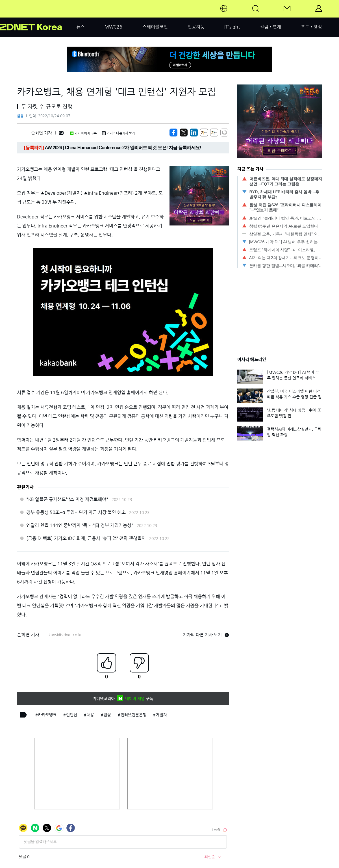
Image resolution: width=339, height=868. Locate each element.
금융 (20, 116)
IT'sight (232, 27)
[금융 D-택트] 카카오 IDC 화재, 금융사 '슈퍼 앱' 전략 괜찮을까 (86, 538)
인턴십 (72, 715)
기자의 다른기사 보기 (118, 133)
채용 (90, 715)
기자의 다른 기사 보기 (206, 635)
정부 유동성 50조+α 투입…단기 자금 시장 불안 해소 (76, 512)
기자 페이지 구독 (83, 133)
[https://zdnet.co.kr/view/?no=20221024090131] (173, 133)
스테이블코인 (155, 27)
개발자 (161, 715)
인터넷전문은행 (133, 715)
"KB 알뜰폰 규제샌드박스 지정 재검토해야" (67, 499)
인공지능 (196, 27)
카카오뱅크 (47, 715)
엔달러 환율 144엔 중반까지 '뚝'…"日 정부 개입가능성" (80, 525)
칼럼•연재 (270, 27)
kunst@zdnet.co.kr (65, 635)
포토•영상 (311, 27)
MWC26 (113, 27)
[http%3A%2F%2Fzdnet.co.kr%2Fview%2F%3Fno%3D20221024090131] (194, 133)
